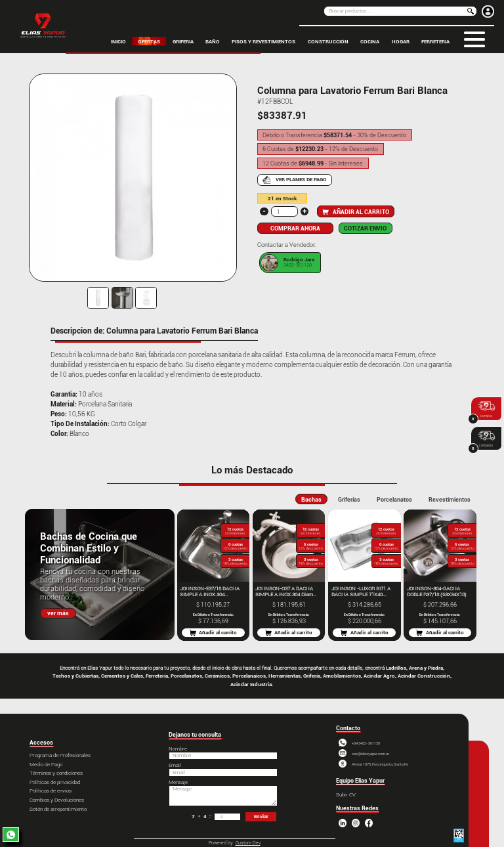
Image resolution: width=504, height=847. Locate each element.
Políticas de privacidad (55, 782)
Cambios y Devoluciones (57, 800)
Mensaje (178, 782)
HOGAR (401, 41)
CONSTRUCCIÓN (328, 41)
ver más (58, 613)
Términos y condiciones (56, 773)
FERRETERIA (435, 41)
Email (175, 765)
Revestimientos (450, 499)
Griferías (349, 499)
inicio (118, 41)
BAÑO (213, 41)
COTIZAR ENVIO (365, 228)
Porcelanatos (394, 499)
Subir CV (346, 795)
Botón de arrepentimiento (58, 809)
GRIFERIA (183, 41)
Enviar (261, 816)
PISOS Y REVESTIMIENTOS (263, 41)
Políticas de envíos (51, 791)
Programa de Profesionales (60, 755)
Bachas (311, 499)
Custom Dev (248, 843)
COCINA (370, 41)
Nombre (178, 749)
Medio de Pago (46, 765)
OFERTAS (149, 41)
